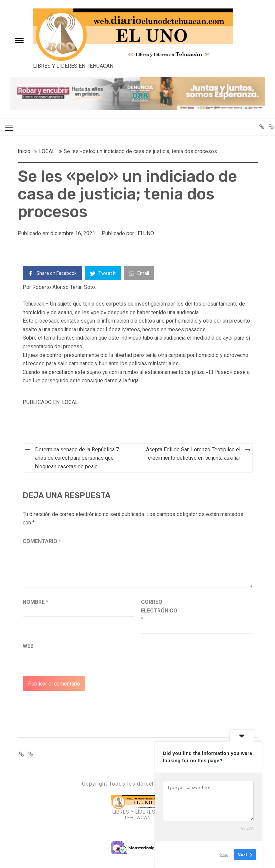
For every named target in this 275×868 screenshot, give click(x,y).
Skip (224, 854)
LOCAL (70, 402)
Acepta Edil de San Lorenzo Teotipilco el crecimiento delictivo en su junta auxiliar (193, 454)
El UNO (146, 233)
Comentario (42, 541)
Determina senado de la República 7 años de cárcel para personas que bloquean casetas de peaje (77, 458)
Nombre (35, 602)
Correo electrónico (158, 610)
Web (28, 646)
